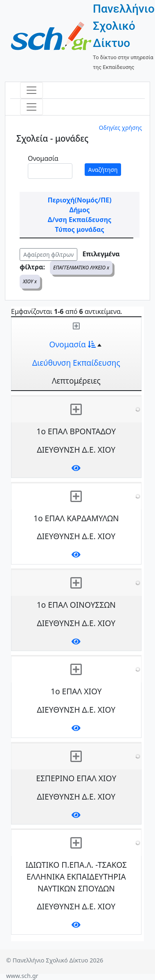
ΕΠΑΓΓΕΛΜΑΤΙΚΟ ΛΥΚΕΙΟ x (81, 268)
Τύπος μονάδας (79, 229)
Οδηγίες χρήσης (120, 128)
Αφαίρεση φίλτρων (48, 254)
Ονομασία (43, 158)
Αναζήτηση (103, 170)
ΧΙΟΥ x (30, 281)
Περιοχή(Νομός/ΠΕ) (79, 200)
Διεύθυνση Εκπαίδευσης (76, 363)
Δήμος (80, 210)
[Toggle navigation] (31, 90)
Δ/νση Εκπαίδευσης (80, 220)
